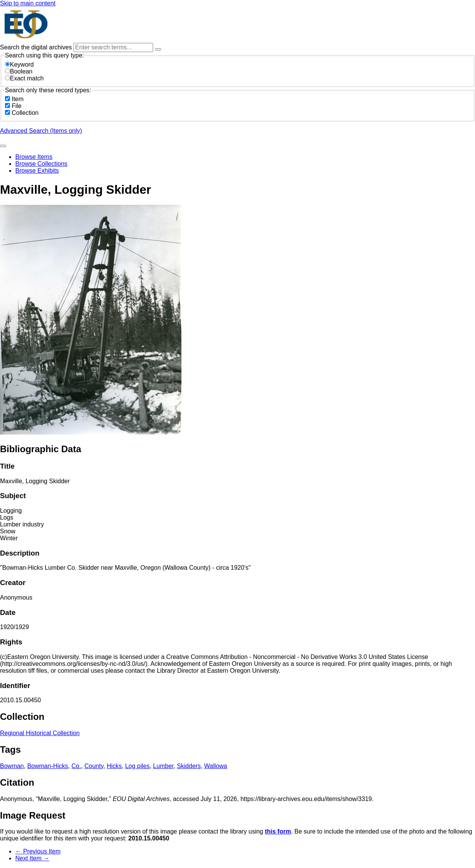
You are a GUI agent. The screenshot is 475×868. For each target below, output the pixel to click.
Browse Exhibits (37, 171)
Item (17, 99)
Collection (25, 113)
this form (278, 831)
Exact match (24, 78)
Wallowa (215, 766)
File (16, 106)
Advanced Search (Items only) (41, 131)
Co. (76, 766)
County (94, 766)
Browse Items (34, 157)
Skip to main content (28, 3)
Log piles (137, 766)
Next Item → (32, 858)
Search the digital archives (37, 47)
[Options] (158, 49)
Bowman (12, 766)
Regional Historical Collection (40, 733)
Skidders (189, 766)
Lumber (163, 766)
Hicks (114, 766)
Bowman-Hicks (48, 766)
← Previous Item (38, 851)
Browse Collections (41, 164)
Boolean (19, 71)
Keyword (19, 65)
